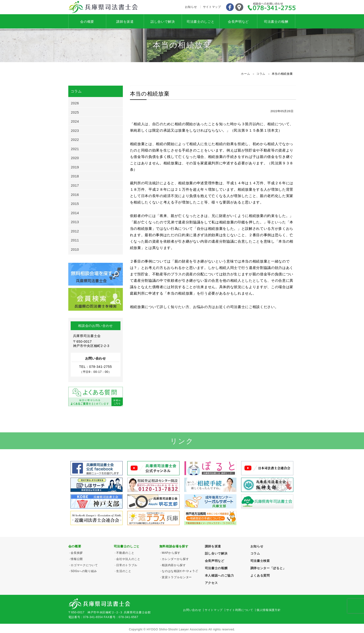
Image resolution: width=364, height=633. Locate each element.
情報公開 (77, 559)
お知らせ (191, 7)
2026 (75, 103)
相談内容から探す (174, 565)
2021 (75, 149)
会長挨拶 (77, 553)
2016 (75, 195)
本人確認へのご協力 (219, 575)
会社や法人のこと (128, 559)
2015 (75, 204)
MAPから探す (171, 553)
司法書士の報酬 (276, 22)
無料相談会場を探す (174, 546)
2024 (75, 121)
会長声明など (238, 22)
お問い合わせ (192, 610)
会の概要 (87, 22)
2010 (75, 250)
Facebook (230, 7)
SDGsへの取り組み (84, 571)
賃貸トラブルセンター (177, 577)
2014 (75, 213)
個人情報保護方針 (269, 610)
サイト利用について (240, 610)
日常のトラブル (127, 565)
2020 (75, 158)
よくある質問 (260, 575)
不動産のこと (125, 553)
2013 (75, 222)
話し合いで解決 (163, 22)
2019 (75, 167)
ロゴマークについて (84, 565)
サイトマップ (212, 7)
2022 (75, 140)
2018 (75, 176)
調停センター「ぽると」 (268, 568)
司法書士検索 (260, 561)
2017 (75, 185)
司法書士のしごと (200, 22)
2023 (75, 131)
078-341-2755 (272, 7)
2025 (75, 112)
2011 (75, 240)
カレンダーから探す (175, 559)
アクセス (239, 7)
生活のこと (124, 571)
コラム (255, 553)
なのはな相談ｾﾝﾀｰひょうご (180, 571)
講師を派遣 (125, 22)
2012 (75, 231)
